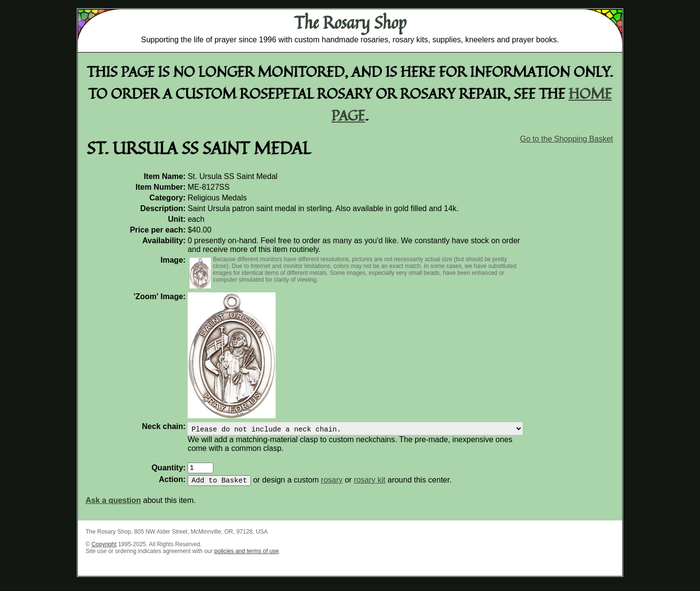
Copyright (104, 550)
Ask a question (113, 506)
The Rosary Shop (350, 22)
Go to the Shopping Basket (567, 139)
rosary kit (370, 486)
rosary (332, 486)
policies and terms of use (247, 557)
